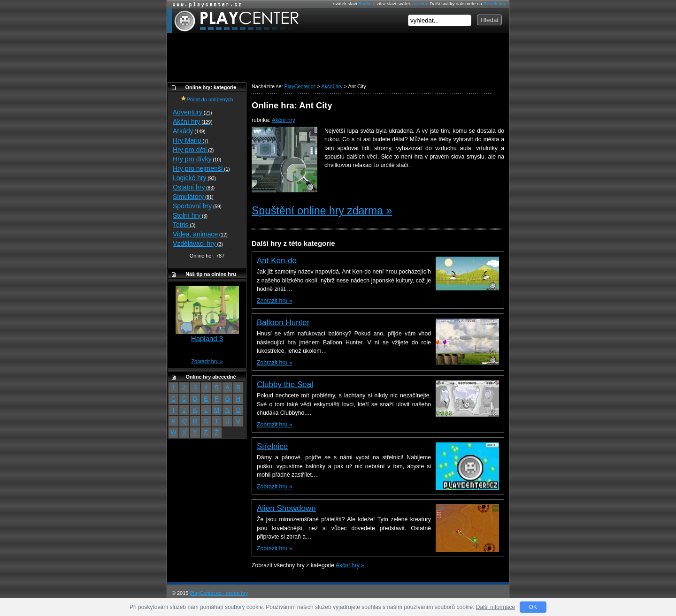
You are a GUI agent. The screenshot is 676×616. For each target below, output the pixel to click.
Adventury (192, 112)
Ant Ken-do (277, 261)
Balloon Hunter (283, 323)
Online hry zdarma (205, 4)
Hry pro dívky (197, 159)
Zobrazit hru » (274, 301)
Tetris (184, 225)
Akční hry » (350, 565)
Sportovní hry (197, 206)
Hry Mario (191, 140)
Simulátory (193, 197)
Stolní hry (190, 215)
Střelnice (272, 446)
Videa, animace (200, 234)
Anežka (419, 4)
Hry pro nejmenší (201, 168)
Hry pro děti (193, 150)
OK (533, 607)
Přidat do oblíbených (207, 99)
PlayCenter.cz (234, 21)
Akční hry (284, 120)
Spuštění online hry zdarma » (322, 211)
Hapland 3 (207, 338)
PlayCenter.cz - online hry (219, 593)
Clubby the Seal (285, 384)
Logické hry (194, 178)
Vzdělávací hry (198, 243)
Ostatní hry (194, 187)
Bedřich (366, 4)
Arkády (189, 131)
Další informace (495, 607)
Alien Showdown (286, 508)
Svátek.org (495, 4)
